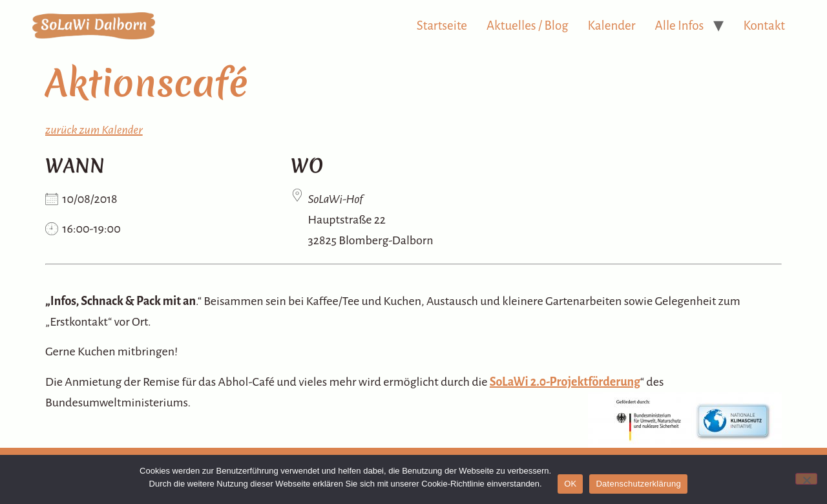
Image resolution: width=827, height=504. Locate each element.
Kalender (612, 26)
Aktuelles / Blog (528, 26)
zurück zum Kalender (94, 130)
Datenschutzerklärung (638, 484)
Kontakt (764, 26)
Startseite (442, 26)
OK (570, 484)
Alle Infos (680, 26)
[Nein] (806, 479)
